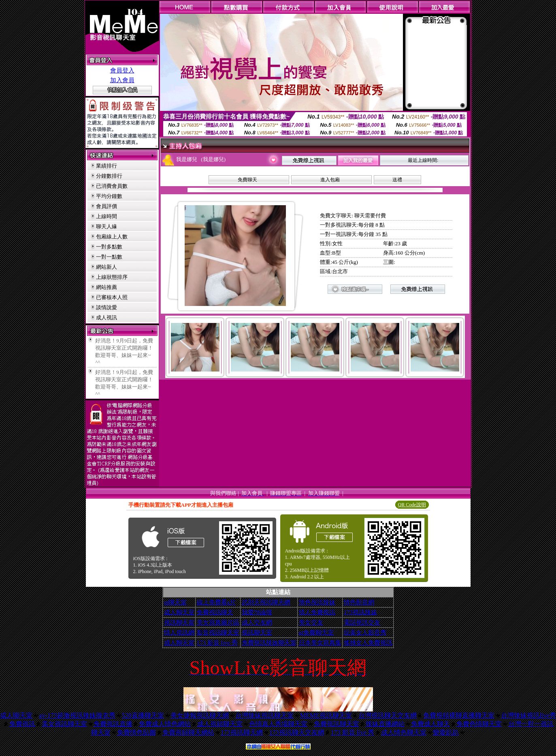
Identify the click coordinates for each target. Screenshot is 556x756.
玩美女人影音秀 (365, 633)
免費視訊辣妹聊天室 (269, 643)
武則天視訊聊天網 (266, 602)
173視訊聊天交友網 (297, 732)
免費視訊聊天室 (337, 724)
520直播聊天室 (143, 715)
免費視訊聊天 (215, 612)
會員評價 (107, 206)
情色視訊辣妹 (317, 602)
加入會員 (122, 80)
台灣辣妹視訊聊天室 (264, 715)
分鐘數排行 (109, 176)
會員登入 (122, 70)
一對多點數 (109, 247)
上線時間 (107, 216)
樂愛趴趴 (446, 732)
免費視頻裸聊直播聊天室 (459, 715)
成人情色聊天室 (404, 732)
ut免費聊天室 (316, 633)
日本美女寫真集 (320, 643)
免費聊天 (247, 180)
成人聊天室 (179, 612)
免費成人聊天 (430, 724)
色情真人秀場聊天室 (278, 724)
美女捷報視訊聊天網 (200, 715)
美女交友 (311, 622)
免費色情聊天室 (479, 724)
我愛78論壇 (257, 612)
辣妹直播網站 (385, 724)
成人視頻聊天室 (220, 724)
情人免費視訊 (317, 612)
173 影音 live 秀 (217, 643)
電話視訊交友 (362, 622)
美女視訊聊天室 (64, 724)
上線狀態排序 (112, 277)
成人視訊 (107, 317)
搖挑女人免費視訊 (368, 643)
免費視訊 (22, 724)
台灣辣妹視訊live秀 (528, 715)
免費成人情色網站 (165, 724)
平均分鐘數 (109, 196)
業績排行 (107, 166)
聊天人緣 (107, 226)
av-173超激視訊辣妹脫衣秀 (77, 715)
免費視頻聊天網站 (188, 732)
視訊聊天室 (179, 622)
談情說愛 (107, 307)
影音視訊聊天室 (218, 633)
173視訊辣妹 (361, 612)
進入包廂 (330, 180)
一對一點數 (109, 257)
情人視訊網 (179, 633)
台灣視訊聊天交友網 (388, 715)
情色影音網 (359, 602)
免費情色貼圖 (136, 732)
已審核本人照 (112, 297)
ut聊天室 (176, 602)
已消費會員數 (112, 186)
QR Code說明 (412, 505)
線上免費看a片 (216, 602)
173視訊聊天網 (242, 732)
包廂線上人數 (112, 237)
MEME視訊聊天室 (326, 715)
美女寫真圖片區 (218, 622)
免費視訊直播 (113, 724)
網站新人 (107, 267)
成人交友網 (257, 622)
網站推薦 (107, 287)
